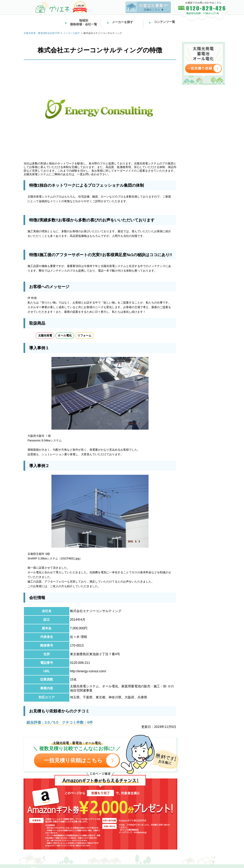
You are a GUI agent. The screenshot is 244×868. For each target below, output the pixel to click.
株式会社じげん (37, 861)
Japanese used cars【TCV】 (195, 843)
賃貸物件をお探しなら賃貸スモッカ (124, 835)
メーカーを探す (72, 33)
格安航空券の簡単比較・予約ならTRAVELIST (95, 847)
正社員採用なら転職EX (16, 835)
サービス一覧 (58, 861)
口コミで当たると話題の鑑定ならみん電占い (38, 847)
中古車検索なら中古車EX (131, 843)
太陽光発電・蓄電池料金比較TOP (42, 33)
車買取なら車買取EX (162, 843)
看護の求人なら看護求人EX (83, 835)
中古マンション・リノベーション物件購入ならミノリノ (68, 839)
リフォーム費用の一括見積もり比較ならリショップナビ (137, 839)
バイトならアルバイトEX (48, 835)
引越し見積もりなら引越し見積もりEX (171, 835)
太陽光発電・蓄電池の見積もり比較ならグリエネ (84, 843)
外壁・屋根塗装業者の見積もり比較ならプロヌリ (202, 839)
